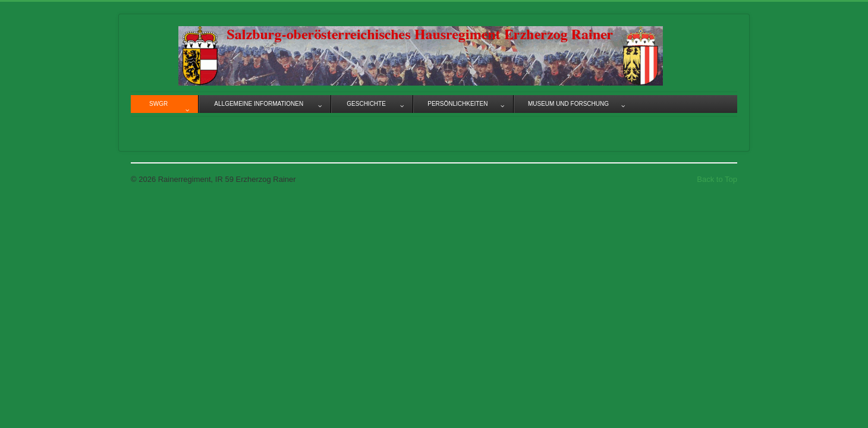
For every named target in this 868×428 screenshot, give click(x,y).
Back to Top (717, 179)
